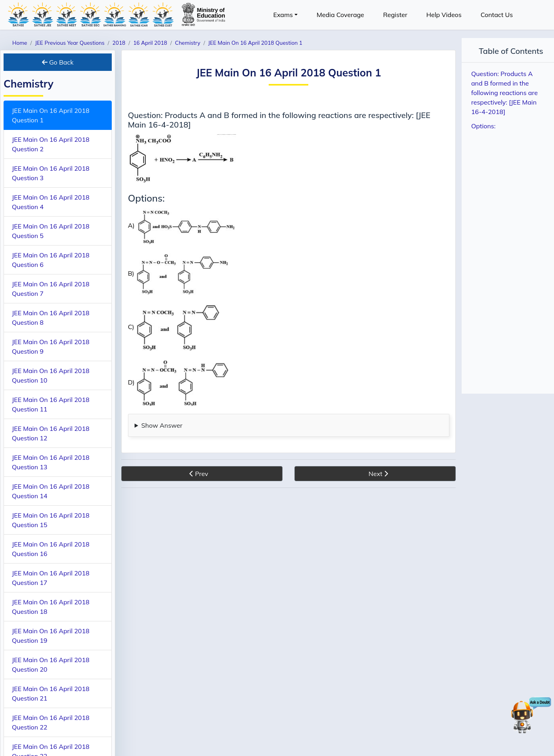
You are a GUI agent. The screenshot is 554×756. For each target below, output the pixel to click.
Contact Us (497, 15)
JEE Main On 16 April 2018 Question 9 (51, 347)
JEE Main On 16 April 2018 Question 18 (51, 607)
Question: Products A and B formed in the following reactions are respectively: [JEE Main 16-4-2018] (504, 93)
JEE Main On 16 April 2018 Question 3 (51, 173)
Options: (483, 126)
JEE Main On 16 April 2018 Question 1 (51, 115)
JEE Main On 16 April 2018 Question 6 (51, 260)
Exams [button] (283, 15)
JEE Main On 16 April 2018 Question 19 (51, 636)
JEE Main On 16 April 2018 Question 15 (51, 520)
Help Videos (444, 15)
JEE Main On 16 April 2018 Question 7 (51, 289)
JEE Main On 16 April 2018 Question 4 (51, 202)
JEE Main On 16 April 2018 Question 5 (51, 231)
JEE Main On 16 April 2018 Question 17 (51, 578)
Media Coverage (340, 15)
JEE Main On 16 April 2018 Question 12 (51, 433)
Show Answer (162, 425)
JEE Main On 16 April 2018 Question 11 (51, 404)
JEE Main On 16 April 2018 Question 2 (51, 144)
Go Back (58, 62)
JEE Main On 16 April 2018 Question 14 (51, 491)
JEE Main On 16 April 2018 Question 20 (51, 665)
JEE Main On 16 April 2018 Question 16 (51, 549)
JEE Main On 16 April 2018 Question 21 (51, 693)
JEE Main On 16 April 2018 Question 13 (51, 462)
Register (395, 15)
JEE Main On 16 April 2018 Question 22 (51, 722)
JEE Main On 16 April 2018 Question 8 (51, 318)
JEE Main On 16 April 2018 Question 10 (51, 375)
